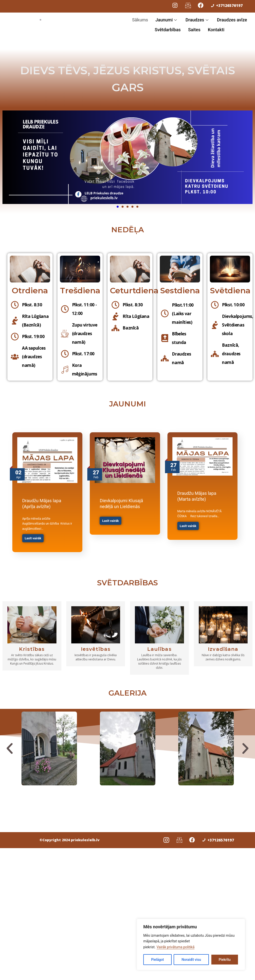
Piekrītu (225, 960)
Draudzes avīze (232, 20)
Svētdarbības (168, 30)
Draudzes (197, 20)
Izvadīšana (223, 647)
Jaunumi (167, 20)
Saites (194, 30)
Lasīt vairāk (33, 538)
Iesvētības (96, 647)
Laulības (159, 647)
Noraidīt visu (191, 960)
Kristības (32, 647)
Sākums (140, 20)
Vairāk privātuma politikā (176, 947)
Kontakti (216, 30)
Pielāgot (158, 960)
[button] (10, 746)
